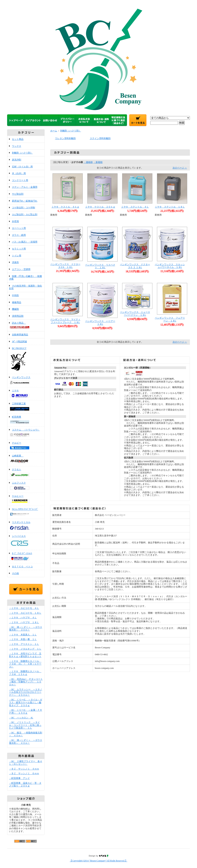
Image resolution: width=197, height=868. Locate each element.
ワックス (17, 146)
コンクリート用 (20, 180)
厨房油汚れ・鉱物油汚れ (25, 201)
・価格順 (88, 162)
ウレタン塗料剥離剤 (65, 138)
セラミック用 (19, 249)
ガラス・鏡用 (19, 235)
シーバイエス (26, 541)
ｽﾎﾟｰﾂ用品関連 (19, 342)
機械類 (15, 309)
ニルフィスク (26, 486)
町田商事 (26, 420)
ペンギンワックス (26, 381)
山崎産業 (26, 459)
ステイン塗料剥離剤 (100, 138)
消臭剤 (15, 262)
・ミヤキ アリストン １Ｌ (24, 644)
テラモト (26, 473)
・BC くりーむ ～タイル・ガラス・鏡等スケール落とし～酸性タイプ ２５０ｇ (26, 702)
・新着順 (98, 162)
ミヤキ (26, 394)
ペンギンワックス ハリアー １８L (101, 323)
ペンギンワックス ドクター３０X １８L (65, 266)
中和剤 (15, 295)
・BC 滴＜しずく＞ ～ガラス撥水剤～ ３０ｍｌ (26, 629)
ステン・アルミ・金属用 (25, 187)
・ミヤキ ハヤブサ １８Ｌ (24, 622)
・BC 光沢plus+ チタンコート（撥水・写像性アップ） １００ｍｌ (26, 682)
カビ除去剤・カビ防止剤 (25, 215)
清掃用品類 (18, 316)
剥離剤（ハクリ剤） (22, 153)
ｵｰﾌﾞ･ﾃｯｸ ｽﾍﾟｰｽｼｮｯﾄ (26, 557)
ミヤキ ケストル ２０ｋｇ (100, 207)
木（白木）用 (19, 173)
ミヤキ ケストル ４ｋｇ (65, 207)
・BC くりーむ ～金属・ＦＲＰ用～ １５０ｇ (26, 711)
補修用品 (17, 302)
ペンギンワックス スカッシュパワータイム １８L (170, 266)
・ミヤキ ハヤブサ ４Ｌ (23, 618)
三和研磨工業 (26, 407)
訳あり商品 (26, 325)
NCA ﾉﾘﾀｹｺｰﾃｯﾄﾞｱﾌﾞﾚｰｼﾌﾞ (26, 512)
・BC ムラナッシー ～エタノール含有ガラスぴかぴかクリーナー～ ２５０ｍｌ (26, 692)
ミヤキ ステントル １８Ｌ (170, 207)
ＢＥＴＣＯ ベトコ (22, 567)
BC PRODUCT (26, 359)
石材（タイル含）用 (22, 167)
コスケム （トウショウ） (26, 433)
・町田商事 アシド (19, 778)
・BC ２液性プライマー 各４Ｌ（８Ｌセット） (26, 763)
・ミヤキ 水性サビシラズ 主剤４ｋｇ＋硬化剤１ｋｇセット (25, 655)
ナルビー (26, 446)
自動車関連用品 (20, 335)
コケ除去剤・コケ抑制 (23, 208)
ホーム (54, 131)
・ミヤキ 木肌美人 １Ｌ (23, 635)
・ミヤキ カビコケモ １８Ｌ (25, 613)
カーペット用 (19, 228)
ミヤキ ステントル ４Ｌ (135, 207)
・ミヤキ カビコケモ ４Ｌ (24, 608)
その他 (15, 573)
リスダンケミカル (26, 526)
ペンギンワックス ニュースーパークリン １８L (135, 314)
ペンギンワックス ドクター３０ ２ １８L (135, 266)
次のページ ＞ (180, 168)
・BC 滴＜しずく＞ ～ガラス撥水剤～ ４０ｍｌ (26, 742)
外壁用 (15, 221)
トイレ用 (17, 256)
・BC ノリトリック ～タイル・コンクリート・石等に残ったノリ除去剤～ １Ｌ (25, 725)
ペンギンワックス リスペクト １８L (100, 266)
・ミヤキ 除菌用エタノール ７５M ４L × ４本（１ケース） (25, 664)
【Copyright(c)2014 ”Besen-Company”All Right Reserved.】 (98, 861)
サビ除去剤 (18, 194)
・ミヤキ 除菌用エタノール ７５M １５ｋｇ (25, 673)
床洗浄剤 (17, 160)
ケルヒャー (26, 499)
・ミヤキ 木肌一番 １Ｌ (23, 639)
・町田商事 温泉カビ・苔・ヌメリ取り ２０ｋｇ (25, 784)
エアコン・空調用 (21, 269)
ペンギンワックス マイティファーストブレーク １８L (65, 321)
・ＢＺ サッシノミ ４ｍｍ (24, 769)
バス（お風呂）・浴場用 (25, 242)
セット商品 (18, 139)
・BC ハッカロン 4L (21, 718)
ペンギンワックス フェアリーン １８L (170, 319)
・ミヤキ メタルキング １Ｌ (25, 649)
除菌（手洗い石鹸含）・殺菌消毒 (25, 278)
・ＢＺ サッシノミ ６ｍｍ (24, 773)
